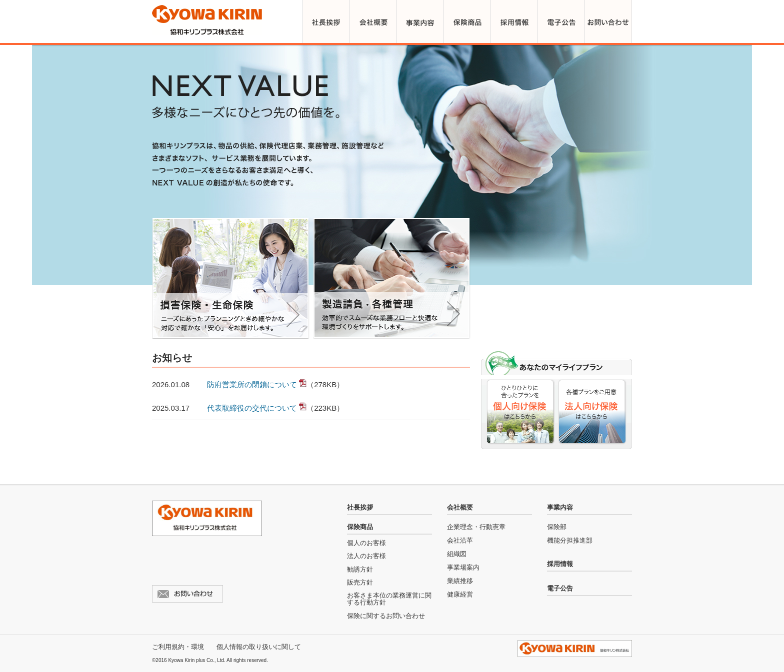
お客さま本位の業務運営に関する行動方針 (389, 599)
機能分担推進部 (570, 540)
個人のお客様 (366, 543)
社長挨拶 (360, 507)
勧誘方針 (360, 569)
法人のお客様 (366, 556)
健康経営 (460, 594)
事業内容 (560, 507)
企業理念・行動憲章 (476, 527)
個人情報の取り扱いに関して (259, 647)
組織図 (457, 554)
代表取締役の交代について (252, 408)
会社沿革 (460, 540)
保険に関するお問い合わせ (386, 616)
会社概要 (460, 507)
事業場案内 (463, 567)
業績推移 (460, 581)
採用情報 (560, 564)
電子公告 (560, 588)
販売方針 (360, 582)
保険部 (557, 527)
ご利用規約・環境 (178, 647)
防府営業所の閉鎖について (252, 384)
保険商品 (360, 527)
